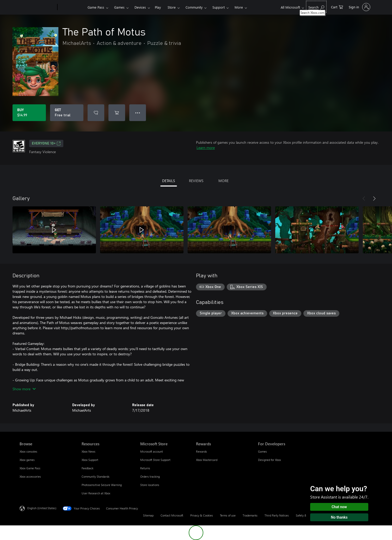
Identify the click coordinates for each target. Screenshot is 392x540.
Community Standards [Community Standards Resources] (96, 476)
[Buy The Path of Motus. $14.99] (29, 113)
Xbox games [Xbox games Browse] (27, 460)
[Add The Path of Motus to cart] (117, 113)
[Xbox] (72, 7)
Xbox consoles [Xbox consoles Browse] (28, 451)
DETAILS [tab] (169, 181)
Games (119, 7)
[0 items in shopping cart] (337, 7)
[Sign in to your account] (359, 7)
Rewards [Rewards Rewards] (201, 451)
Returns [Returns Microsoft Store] (145, 468)
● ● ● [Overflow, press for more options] (138, 113)
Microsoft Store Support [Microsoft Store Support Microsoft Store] (155, 460)
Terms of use (228, 515)
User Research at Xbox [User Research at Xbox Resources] (96, 493)
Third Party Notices (277, 515)
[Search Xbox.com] (316, 7)
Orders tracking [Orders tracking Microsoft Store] (150, 476)
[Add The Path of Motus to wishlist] (96, 113)
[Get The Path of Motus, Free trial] (67, 113)
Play (158, 7)
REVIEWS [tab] (196, 181)
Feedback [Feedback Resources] (87, 468)
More (239, 7)
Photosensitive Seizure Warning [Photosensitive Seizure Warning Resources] (102, 485)
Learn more (206, 148)
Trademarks (250, 515)
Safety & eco (304, 515)
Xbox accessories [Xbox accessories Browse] (30, 476)
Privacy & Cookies (202, 515)
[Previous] (364, 199)
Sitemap (148, 515)
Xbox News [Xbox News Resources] (88, 451)
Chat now (339, 507)
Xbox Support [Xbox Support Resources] (90, 460)
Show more (24, 389)
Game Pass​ (96, 7)
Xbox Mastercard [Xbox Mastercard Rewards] (207, 460)
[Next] (374, 199)
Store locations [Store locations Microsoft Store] (150, 485)
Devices (140, 7)
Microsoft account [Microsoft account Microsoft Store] (152, 451)
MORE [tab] (223, 181)
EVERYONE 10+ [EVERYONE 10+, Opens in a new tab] (46, 143)
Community (194, 7)
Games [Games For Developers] (262, 451)
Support (219, 7)
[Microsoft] (37, 7)
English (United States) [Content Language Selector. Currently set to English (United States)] (42, 508)
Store (172, 7)
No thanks (339, 517)
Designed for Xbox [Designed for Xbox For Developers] (269, 460)
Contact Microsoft (172, 515)
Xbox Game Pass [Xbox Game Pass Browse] (30, 468)
